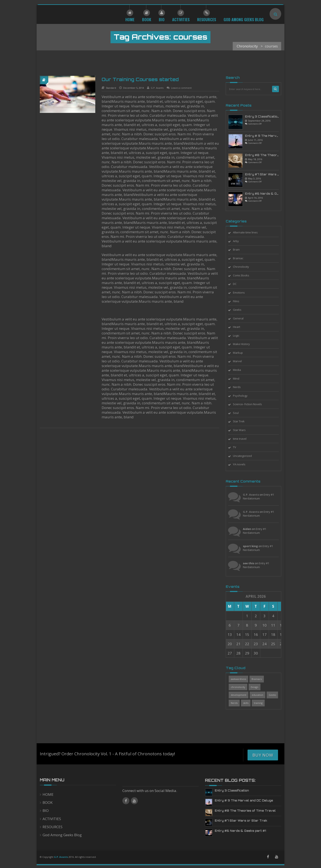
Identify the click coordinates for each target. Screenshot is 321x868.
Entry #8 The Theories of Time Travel (275, 155)
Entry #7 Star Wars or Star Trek (271, 174)
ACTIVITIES (52, 819)
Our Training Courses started (140, 79)
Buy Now (263, 755)
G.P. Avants (157, 88)
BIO (46, 810)
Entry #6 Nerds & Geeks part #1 (271, 194)
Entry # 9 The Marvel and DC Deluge (274, 136)
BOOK (48, 802)
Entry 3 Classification (262, 116)
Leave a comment (181, 88)
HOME (48, 794)
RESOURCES (53, 827)
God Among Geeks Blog (62, 835)
